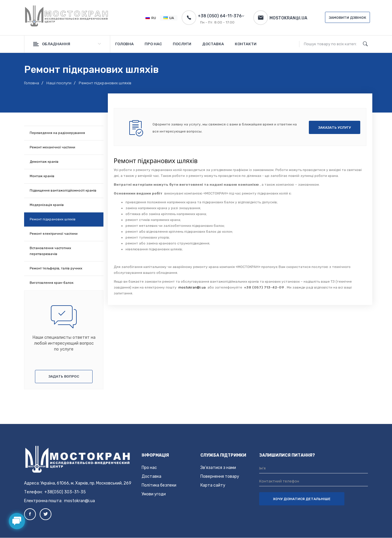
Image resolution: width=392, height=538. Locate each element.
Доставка (151, 476)
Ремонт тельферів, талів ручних (56, 268)
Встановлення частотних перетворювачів (50, 251)
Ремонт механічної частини (52, 147)
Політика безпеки (159, 485)
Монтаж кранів (42, 176)
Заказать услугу (335, 128)
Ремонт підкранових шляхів (53, 219)
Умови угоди (154, 494)
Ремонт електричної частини (54, 234)
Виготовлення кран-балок (52, 283)
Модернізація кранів (47, 205)
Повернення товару (220, 476)
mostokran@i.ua (192, 287)
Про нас (149, 468)
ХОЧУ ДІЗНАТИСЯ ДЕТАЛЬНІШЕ (302, 499)
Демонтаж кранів (44, 162)
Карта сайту (213, 485)
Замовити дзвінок (347, 18)
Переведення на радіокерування (57, 133)
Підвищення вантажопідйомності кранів (63, 191)
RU (151, 18)
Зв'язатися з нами (218, 468)
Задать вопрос (64, 376)
